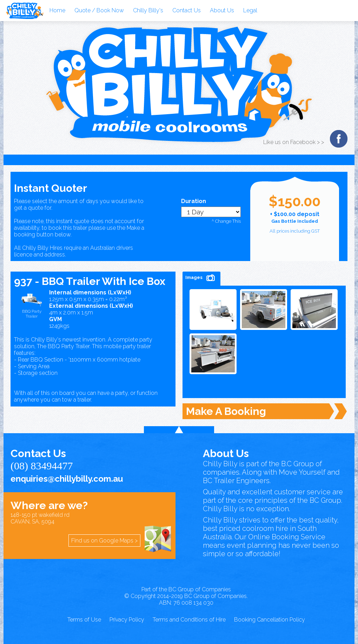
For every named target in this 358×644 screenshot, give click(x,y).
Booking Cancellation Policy (270, 620)
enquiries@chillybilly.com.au (67, 479)
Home (57, 10)
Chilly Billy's (148, 10)
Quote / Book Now (99, 10)
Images (201, 278)
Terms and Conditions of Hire (189, 620)
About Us (222, 10)
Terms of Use (84, 620)
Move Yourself (302, 472)
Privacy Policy (127, 620)
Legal (250, 10)
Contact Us (187, 10)
